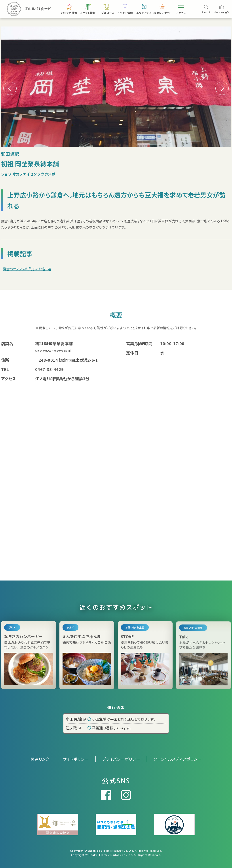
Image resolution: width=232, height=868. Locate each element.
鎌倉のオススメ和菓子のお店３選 (27, 269)
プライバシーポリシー (121, 759)
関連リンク (40, 759)
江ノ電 (73, 728)
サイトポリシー (76, 759)
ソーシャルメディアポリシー (178, 759)
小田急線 (76, 719)
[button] (222, 88)
